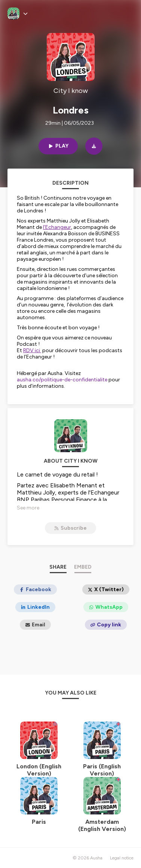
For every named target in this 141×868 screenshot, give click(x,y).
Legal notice (122, 858)
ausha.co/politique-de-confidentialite (62, 380)
